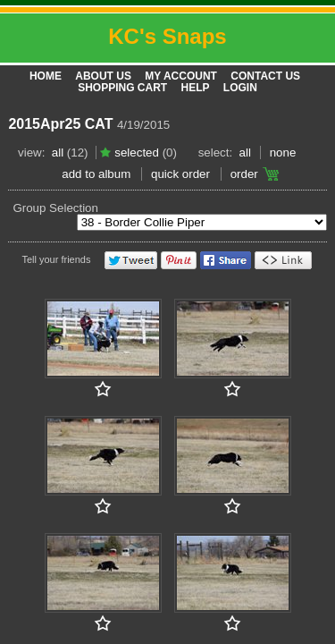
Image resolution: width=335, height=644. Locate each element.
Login (240, 88)
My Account (181, 76)
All (58, 153)
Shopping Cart (122, 88)
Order (244, 174)
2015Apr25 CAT (60, 124)
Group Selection (55, 208)
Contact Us (265, 76)
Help (196, 88)
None (283, 153)
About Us (103, 76)
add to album (96, 174)
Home (46, 76)
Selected (137, 153)
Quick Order (180, 174)
